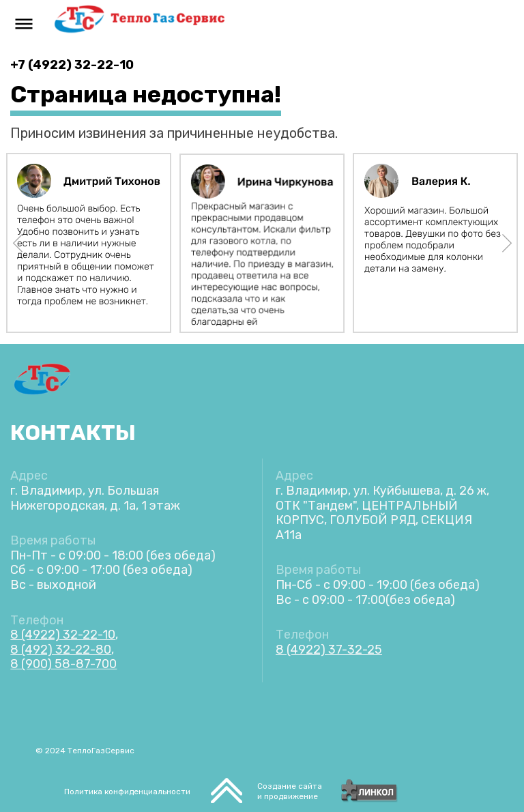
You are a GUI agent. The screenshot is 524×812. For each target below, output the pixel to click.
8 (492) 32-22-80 (61, 650)
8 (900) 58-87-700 (63, 664)
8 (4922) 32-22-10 (63, 635)
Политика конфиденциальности (127, 792)
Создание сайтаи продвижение (290, 791)
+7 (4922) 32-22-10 (72, 65)
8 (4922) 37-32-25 (329, 650)
